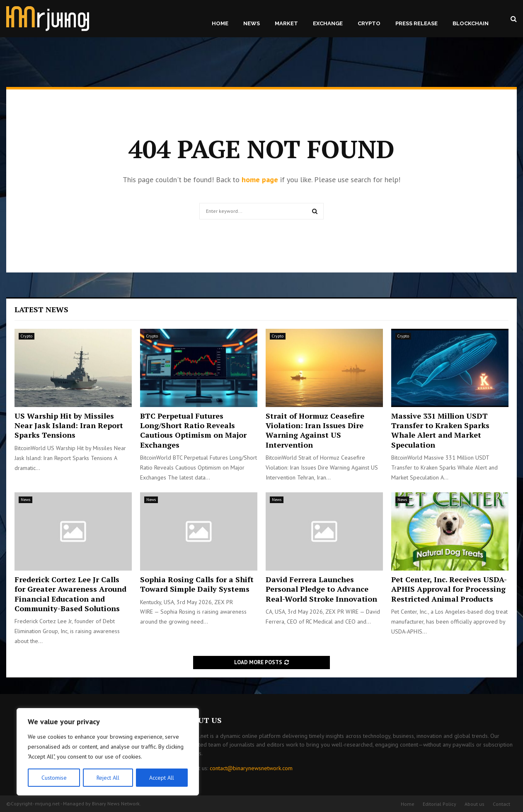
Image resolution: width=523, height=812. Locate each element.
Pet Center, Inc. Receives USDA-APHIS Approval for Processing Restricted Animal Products (449, 589)
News (252, 23)
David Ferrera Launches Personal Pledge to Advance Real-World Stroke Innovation (321, 589)
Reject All (108, 778)
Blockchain (471, 23)
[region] (108, 752)
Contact (501, 804)
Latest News (41, 309)
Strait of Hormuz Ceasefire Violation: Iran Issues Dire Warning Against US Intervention (315, 430)
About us (475, 804)
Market (286, 23)
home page (260, 180)
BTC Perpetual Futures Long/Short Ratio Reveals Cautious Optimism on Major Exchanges (193, 430)
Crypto (369, 23)
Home (220, 23)
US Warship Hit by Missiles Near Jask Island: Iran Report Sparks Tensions (69, 425)
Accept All (162, 778)
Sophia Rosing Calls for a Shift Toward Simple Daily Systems (197, 584)
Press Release (416, 23)
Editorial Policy (439, 804)
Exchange (328, 23)
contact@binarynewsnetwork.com (251, 768)
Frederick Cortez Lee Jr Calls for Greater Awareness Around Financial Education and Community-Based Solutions (70, 594)
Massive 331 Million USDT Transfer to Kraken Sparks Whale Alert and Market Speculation (440, 430)
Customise (54, 778)
